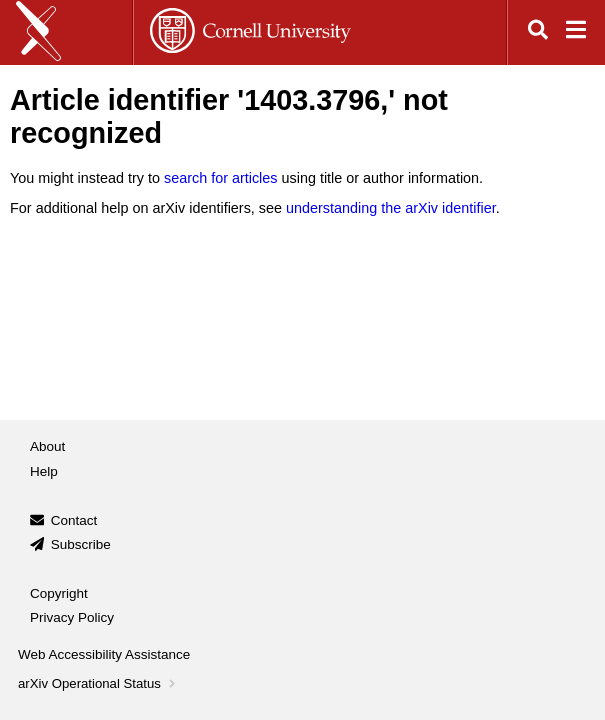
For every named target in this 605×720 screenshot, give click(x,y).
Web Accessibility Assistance (104, 654)
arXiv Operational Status (98, 683)
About (47, 446)
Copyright (59, 593)
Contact (74, 520)
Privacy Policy (72, 617)
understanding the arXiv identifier (391, 208)
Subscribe (81, 544)
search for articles (221, 178)
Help (44, 471)
